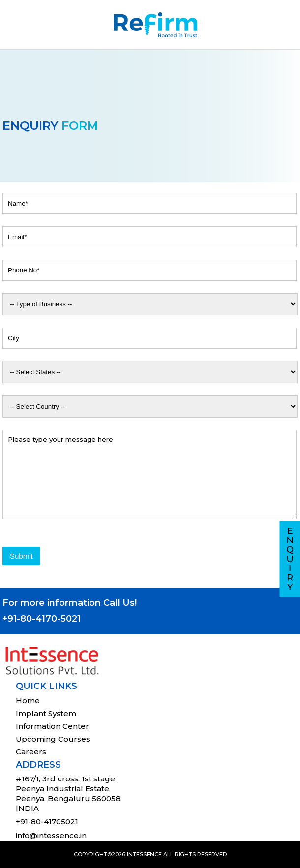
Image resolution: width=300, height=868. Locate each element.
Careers (31, 752)
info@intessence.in (51, 835)
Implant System (46, 713)
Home (28, 701)
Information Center (52, 726)
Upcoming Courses (53, 739)
